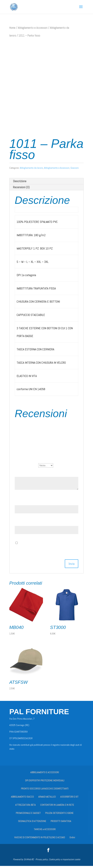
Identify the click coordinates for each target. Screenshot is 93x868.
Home (12, 28)
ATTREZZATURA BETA (25, 807)
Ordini (72, 839)
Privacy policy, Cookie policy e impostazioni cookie (58, 861)
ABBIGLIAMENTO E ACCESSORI (45, 774)
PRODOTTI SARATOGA (61, 823)
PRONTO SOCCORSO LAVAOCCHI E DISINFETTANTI (45, 791)
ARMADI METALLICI (47, 799)
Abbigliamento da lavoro (31, 170)
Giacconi (75, 170)
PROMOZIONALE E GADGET (28, 815)
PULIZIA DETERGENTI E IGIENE (59, 815)
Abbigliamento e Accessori (33, 28)
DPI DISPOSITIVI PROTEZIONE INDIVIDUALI (45, 783)
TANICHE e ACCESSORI (45, 831)
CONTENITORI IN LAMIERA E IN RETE (57, 807)
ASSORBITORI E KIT (69, 799)
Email (19, 524)
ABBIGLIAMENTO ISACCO (22, 799)
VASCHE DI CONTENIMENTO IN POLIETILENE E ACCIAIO (40, 839)
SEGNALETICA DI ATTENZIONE (32, 823)
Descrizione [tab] (20, 183)
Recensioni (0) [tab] (21, 189)
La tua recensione (26, 475)
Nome (19, 503)
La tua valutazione (26, 467)
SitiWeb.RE (29, 861)
